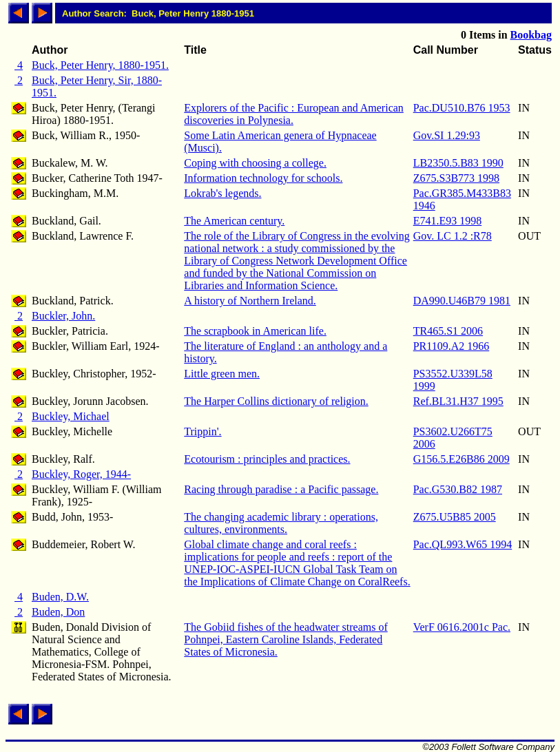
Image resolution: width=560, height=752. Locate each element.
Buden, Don (58, 612)
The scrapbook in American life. (255, 331)
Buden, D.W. (60, 597)
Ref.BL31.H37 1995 (458, 401)
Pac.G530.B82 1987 (458, 489)
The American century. (234, 221)
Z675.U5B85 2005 (455, 517)
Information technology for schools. (263, 178)
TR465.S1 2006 (448, 331)
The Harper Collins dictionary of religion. (276, 401)
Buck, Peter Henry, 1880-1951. (100, 65)
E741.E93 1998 (448, 221)
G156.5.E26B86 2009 (462, 459)
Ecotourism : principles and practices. (267, 459)
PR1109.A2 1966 (452, 346)
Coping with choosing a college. (255, 163)
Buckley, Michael (71, 416)
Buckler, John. (63, 316)
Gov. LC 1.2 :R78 (453, 236)
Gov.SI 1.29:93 (447, 135)
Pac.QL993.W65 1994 (463, 544)
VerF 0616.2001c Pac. (462, 627)
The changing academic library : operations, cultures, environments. (281, 523)
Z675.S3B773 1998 (456, 178)
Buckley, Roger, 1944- (81, 474)
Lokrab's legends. (222, 193)
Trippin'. (203, 431)
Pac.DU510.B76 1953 (462, 108)
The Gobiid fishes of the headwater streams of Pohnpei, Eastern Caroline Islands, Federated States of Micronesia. (286, 639)
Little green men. (222, 374)
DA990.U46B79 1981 (462, 301)
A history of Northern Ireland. (250, 301)
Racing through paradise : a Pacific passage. (281, 489)
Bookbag (531, 35)
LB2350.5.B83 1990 (458, 163)
